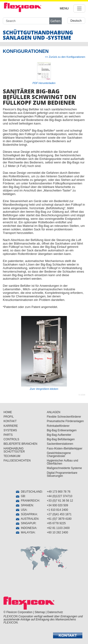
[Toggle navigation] (79, 8)
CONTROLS (11, 439)
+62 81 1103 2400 (58, 528)
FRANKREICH (28, 501)
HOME (8, 412)
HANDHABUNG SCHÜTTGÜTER (14, 450)
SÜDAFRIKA (26, 514)
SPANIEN (24, 505)
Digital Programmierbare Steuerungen (62, 474)
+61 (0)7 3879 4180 (59, 519)
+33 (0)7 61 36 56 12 (60, 501)
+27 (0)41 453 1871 (59, 514)
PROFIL (9, 417)
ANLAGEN (54, 412)
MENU (64, 8)
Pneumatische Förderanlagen (65, 421)
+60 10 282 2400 (57, 532)
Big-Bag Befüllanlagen (61, 439)
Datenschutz (55, 612)
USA (21, 510)
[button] (68, 635)
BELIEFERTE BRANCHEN (20, 444)
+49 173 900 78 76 (59, 492)
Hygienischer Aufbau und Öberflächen (63, 462)
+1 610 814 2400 (57, 510)
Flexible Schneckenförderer (64, 417)
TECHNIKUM (12, 456)
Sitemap (40, 612)
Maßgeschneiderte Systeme (64, 468)
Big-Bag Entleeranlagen (62, 430)
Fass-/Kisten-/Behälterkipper (65, 449)
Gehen (55, 21)
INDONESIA (26, 528)
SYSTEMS (10, 430)
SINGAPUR (26, 523)
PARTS (8, 435)
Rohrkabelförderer (58, 426)
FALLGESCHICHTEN (17, 461)
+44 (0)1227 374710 (60, 496)
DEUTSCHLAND (29, 492)
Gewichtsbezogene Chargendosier (59, 455)
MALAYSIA (25, 532)
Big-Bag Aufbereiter (59, 435)
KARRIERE (11, 426)
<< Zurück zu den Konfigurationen (65, 57)
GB (20, 496)
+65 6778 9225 (56, 523)
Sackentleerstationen (60, 444)
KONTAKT (10, 421)
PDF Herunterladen (44, 83)
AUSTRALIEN (27, 519)
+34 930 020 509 (57, 505)
